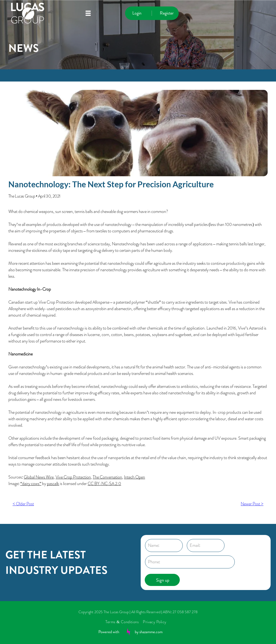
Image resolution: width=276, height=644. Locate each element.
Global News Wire (39, 477)
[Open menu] (88, 13)
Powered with (109, 632)
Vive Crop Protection (73, 477)
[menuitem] (124, 622)
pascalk (53, 484)
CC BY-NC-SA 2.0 (104, 484)
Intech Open (134, 477)
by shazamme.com (149, 632)
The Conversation (107, 477)
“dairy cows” (31, 484)
